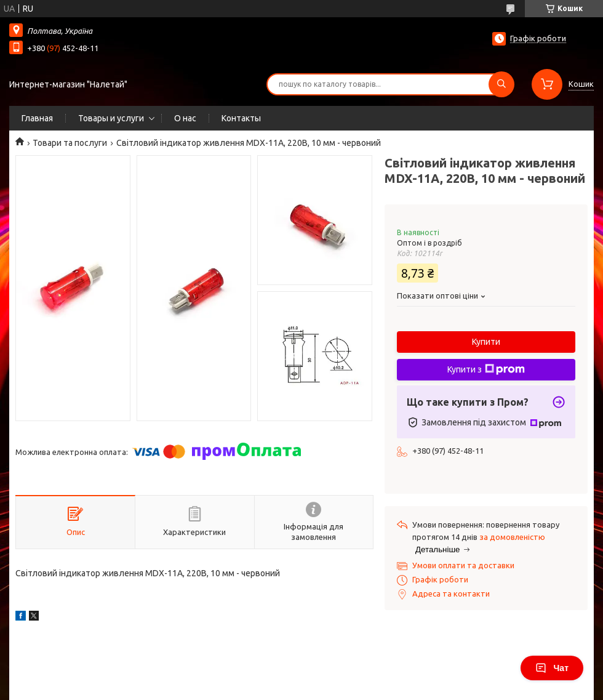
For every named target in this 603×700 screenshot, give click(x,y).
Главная (37, 118)
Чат (552, 668)
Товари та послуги (70, 143)
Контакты (241, 118)
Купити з (486, 369)
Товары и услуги (111, 118)
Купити (486, 342)
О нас (185, 118)
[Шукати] (501, 84)
